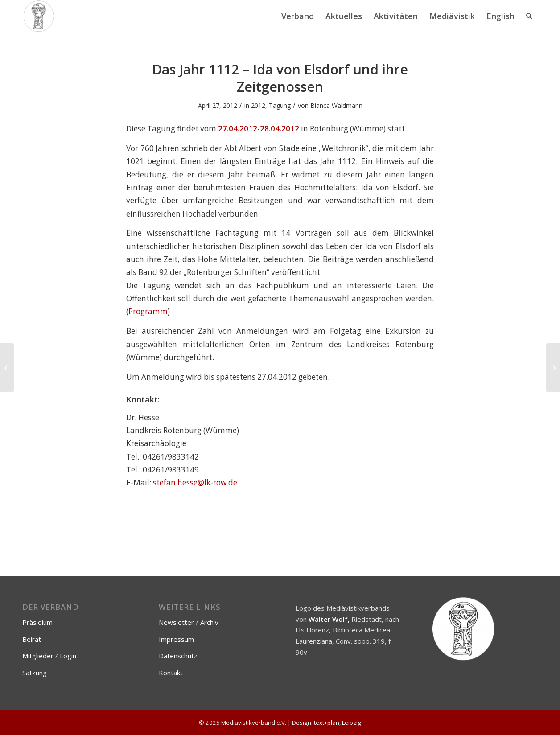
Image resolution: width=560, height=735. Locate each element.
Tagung (280, 105)
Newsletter (176, 622)
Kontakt (171, 673)
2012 (258, 105)
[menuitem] (298, 16)
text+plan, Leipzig (338, 723)
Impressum (176, 639)
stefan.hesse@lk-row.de (195, 482)
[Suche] (529, 16)
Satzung (35, 673)
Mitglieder (38, 656)
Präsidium (37, 622)
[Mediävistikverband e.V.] (39, 16)
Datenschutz (178, 656)
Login (68, 656)
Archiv (209, 622)
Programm (148, 311)
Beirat (32, 639)
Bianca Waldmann (336, 105)
